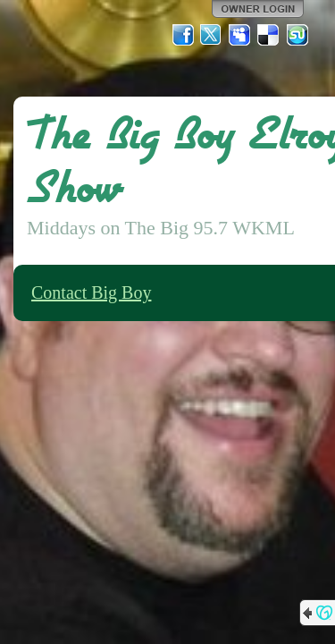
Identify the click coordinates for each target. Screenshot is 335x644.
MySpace (240, 35)
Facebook (183, 35)
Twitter (212, 35)
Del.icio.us (269, 35)
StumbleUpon (297, 35)
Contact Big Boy (91, 292)
